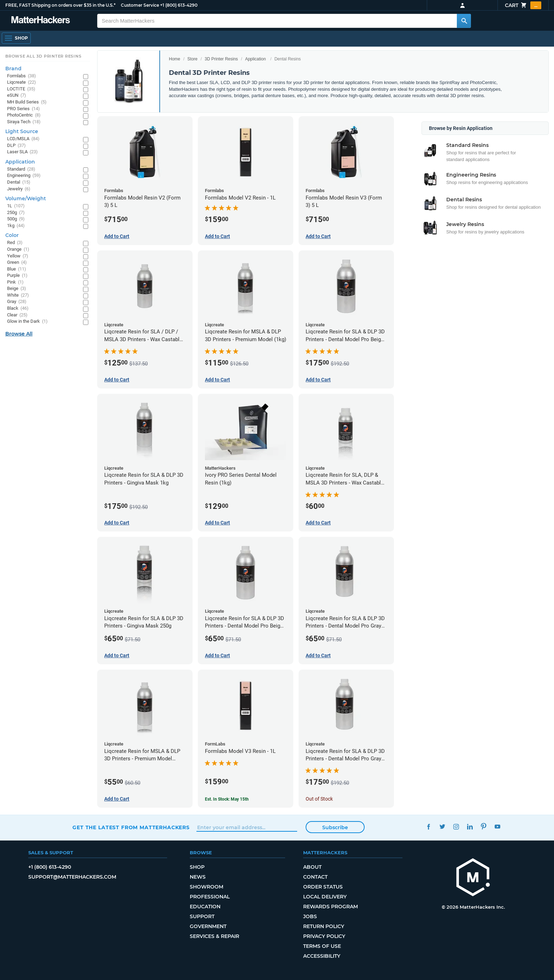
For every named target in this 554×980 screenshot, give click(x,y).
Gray (17, 302)
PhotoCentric (24, 115)
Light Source (22, 131)
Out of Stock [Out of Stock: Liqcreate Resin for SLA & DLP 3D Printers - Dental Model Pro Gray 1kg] (319, 799)
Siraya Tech (24, 122)
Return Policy (324, 926)
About (312, 867)
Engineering (24, 176)
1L (16, 206)
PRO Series (23, 109)
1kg (16, 226)
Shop (197, 867)
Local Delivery (325, 897)
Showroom (207, 887)
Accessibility (322, 956)
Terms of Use (322, 946)
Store (192, 59)
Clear (17, 315)
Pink (15, 282)
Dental (19, 182)
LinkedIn (470, 827)
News (198, 877)
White (18, 295)
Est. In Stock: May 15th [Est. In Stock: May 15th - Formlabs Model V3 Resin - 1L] (227, 799)
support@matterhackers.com (72, 877)
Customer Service (140, 5)
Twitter (442, 827)
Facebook (428, 827)
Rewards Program (331, 907)
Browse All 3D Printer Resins (43, 56)
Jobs (310, 916)
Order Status (323, 887)
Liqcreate (22, 82)
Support (202, 916)
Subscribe (335, 827)
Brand (13, 69)
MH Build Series (27, 102)
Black (18, 308)
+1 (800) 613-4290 (179, 5)
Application (256, 59)
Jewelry (19, 189)
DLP (16, 146)
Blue (17, 269)
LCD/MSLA (23, 139)
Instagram (456, 827)
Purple (17, 276)
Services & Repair (214, 936)
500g (16, 219)
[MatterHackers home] (473, 878)
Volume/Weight (26, 198)
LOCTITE (21, 89)
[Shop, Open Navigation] (16, 38)
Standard (21, 169)
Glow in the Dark (27, 322)
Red (15, 243)
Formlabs (22, 76)
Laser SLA (22, 152)
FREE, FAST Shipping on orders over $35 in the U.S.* (60, 5)
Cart (523, 5)
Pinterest (484, 827)
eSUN (17, 96)
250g (16, 213)
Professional (210, 897)
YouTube (497, 827)
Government (208, 926)
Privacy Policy (324, 936)
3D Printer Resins (221, 59)
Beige (17, 289)
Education (205, 907)
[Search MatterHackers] (464, 21)
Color (12, 235)
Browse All (19, 334)
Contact (315, 877)
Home (175, 59)
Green (17, 263)
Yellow (18, 256)
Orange (18, 250)
